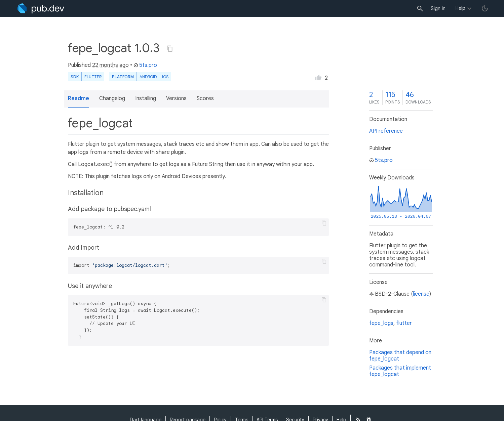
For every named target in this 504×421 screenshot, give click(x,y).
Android (148, 77)
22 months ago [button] (110, 65)
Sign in (438, 8)
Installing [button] (146, 98)
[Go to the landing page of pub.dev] (41, 8)
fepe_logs (381, 323)
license (421, 294)
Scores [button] (205, 98)
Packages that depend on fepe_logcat (400, 356)
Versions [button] (176, 98)
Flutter (93, 77)
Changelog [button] (112, 98)
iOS (165, 77)
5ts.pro (145, 65)
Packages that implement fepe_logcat (400, 371)
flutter (404, 323)
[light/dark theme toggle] (485, 8)
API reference (386, 131)
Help (460, 8)
